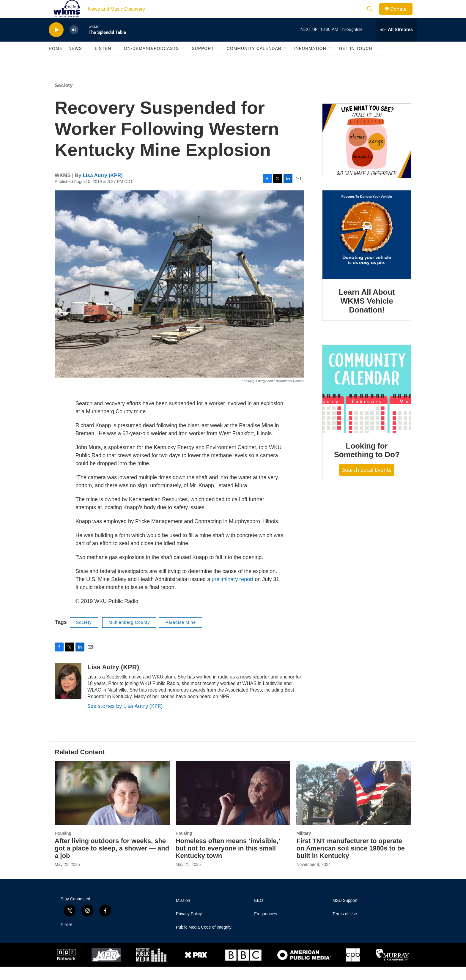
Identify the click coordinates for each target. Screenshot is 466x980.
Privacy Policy (189, 927)
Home (56, 62)
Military (304, 847)
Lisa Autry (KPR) (103, 189)
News (75, 62)
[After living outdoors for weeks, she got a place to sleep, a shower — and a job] (112, 806)
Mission (183, 914)
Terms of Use (345, 927)
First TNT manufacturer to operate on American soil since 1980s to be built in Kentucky (351, 862)
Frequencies (266, 927)
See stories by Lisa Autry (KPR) (125, 719)
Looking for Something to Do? (367, 464)
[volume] (74, 43)
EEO (259, 914)
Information (310, 62)
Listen (103, 62)
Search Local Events (367, 483)
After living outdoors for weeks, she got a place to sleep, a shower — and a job (112, 862)
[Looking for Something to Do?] (367, 402)
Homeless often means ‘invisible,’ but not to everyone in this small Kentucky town (228, 862)
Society (64, 99)
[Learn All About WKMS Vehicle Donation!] (367, 248)
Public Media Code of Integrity (204, 941)
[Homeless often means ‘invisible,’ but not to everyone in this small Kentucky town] (233, 806)
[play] (56, 43)
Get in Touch (356, 62)
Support (203, 62)
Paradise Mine (181, 636)
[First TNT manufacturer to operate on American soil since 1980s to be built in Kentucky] (354, 806)
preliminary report (232, 593)
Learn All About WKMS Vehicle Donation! (367, 314)
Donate (402, 16)
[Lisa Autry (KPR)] (68, 695)
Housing (63, 847)
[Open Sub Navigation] (86, 62)
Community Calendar (254, 62)
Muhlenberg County (129, 636)
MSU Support (345, 914)
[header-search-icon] (372, 16)
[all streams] (397, 43)
